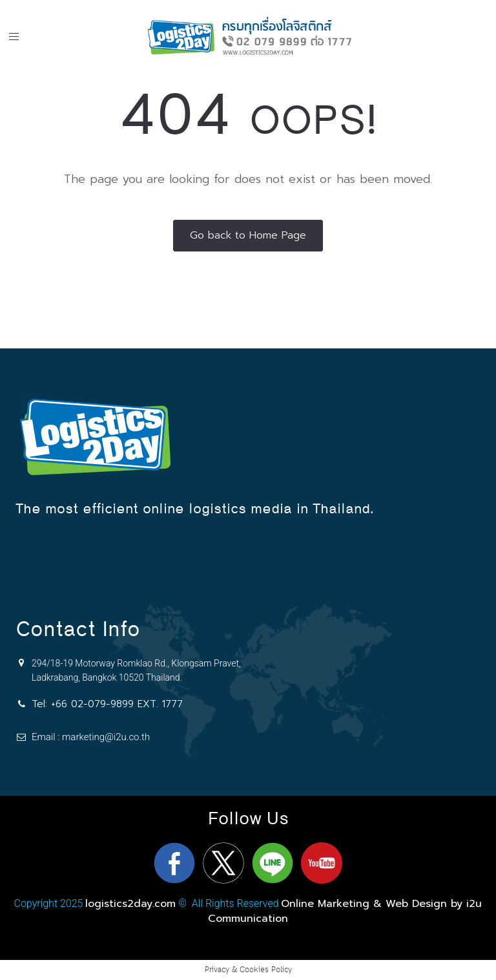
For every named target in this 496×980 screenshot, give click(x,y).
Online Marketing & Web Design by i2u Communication (345, 911)
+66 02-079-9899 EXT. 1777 (117, 704)
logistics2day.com (130, 904)
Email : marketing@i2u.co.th (91, 737)
